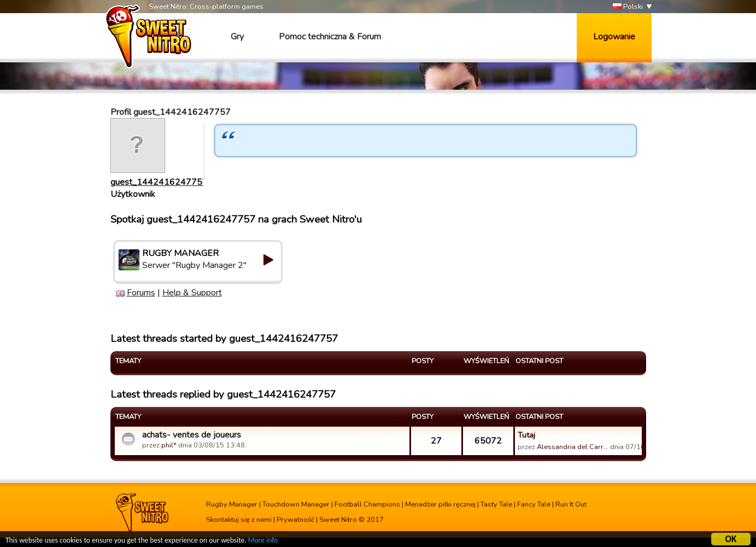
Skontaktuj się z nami (239, 520)
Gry (237, 37)
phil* (169, 445)
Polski (628, 7)
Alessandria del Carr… (573, 447)
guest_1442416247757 (159, 182)
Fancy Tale (534, 504)
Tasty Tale (496, 504)
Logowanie (614, 37)
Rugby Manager (232, 504)
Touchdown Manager (296, 504)
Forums (141, 293)
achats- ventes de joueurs (192, 435)
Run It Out (571, 504)
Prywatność (295, 520)
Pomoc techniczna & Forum (330, 37)
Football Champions (367, 504)
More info (263, 541)
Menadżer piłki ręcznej (440, 504)
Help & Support (192, 293)
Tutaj (526, 435)
